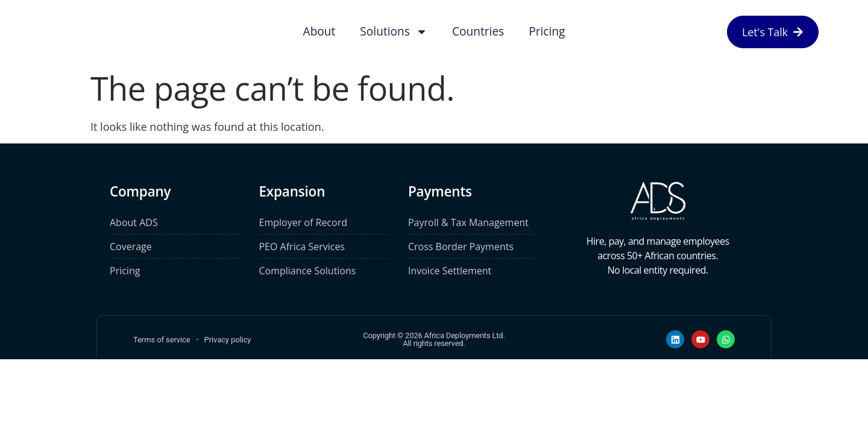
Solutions (394, 32)
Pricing (547, 31)
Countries (478, 31)
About (319, 31)
